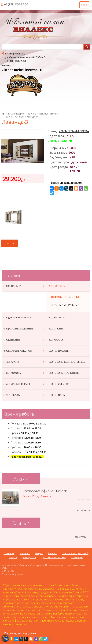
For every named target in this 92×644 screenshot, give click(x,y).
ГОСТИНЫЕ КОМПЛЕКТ (65, 297)
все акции (81, 510)
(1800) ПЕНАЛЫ (69, 395)
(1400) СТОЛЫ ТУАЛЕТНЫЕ (69, 373)
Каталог (25, 553)
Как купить (30, 557)
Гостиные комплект (49, 114)
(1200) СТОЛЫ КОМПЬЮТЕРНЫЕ (69, 362)
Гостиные (31, 114)
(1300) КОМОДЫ (24, 373)
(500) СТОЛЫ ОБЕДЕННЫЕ (24, 329)
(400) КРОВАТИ (69, 318)
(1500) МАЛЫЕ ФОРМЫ (24, 384)
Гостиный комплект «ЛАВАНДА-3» (21, 117)
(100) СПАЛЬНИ (24, 286)
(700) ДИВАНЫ (24, 340)
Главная (9, 553)
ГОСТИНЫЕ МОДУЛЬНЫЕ (64, 305)
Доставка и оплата (54, 557)
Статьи (53, 553)
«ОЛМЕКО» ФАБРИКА (74, 131)
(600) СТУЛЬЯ (69, 329)
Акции (39, 553)
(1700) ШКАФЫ (24, 395)
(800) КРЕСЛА (69, 340)
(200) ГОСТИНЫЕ (69, 286)
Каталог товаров (16, 114)
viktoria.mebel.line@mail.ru (23, 70)
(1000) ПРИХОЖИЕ (69, 351)
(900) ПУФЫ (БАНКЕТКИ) (24, 351)
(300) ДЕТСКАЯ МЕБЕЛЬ (24, 318)
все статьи (81, 537)
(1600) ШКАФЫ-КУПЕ (69, 384)
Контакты (77, 557)
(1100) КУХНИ (24, 362)
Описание (9, 243)
